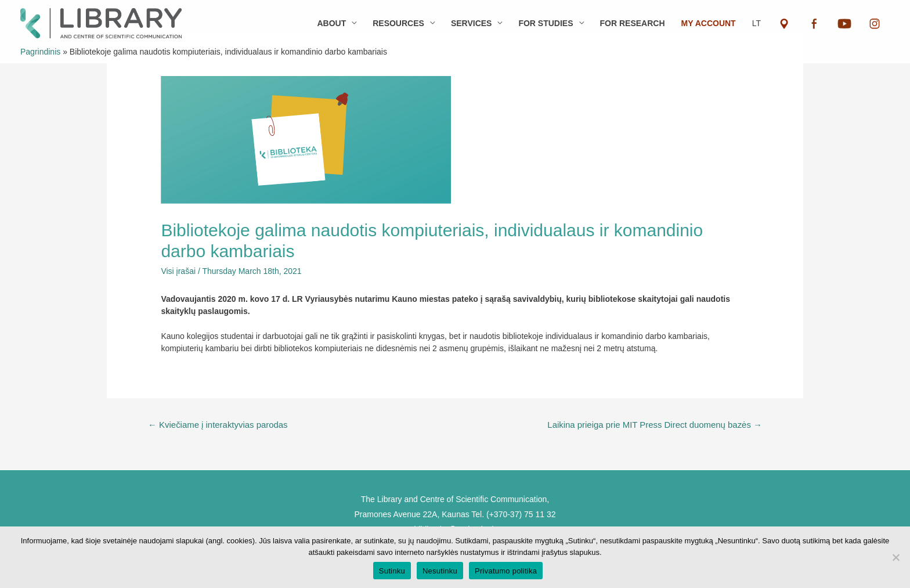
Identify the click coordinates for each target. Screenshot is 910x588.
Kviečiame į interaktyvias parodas (218, 425)
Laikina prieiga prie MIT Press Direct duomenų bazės (655, 425)
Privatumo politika (506, 571)
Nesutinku (440, 571)
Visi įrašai (178, 271)
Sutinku (392, 571)
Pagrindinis (40, 52)
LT (756, 23)
